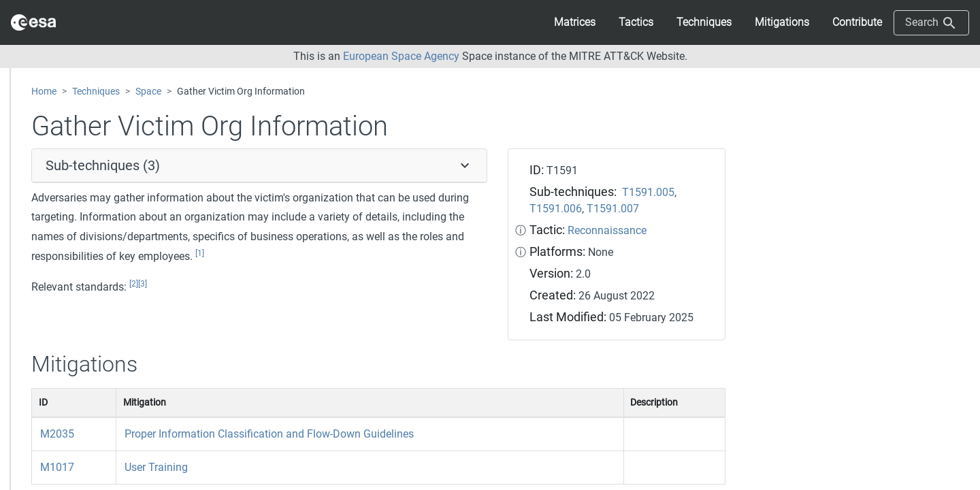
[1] (200, 253)
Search (931, 23)
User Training (156, 467)
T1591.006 (556, 209)
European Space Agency (401, 56)
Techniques (96, 92)
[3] (143, 284)
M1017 (57, 467)
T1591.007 (613, 209)
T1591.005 (648, 192)
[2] (134, 284)
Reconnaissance (607, 230)
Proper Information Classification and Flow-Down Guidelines (269, 434)
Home (44, 92)
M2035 (57, 434)
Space (148, 92)
